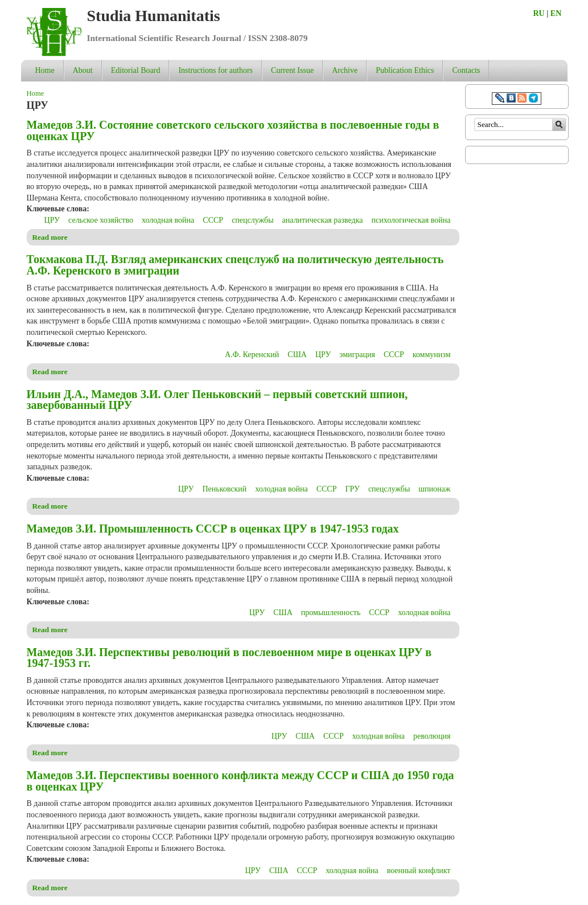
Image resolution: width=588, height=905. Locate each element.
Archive (345, 70)
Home (45, 70)
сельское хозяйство (101, 220)
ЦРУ (52, 220)
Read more (50, 237)
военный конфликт (419, 871)
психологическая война (411, 220)
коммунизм (432, 355)
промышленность (331, 613)
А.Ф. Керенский (252, 355)
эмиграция (357, 355)
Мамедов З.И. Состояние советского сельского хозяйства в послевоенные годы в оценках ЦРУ (233, 130)
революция (432, 736)
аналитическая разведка (323, 220)
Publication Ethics (405, 70)
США (297, 355)
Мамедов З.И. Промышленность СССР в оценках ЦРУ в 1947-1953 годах (213, 529)
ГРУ (352, 489)
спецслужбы (252, 220)
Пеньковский (224, 489)
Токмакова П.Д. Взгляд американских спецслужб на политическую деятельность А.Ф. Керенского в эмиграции (235, 265)
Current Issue (292, 70)
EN (556, 13)
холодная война (168, 220)
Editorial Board (136, 70)
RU (539, 13)
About (83, 70)
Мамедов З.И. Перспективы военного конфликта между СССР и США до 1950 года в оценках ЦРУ (240, 781)
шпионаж (434, 489)
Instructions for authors (215, 70)
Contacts (466, 70)
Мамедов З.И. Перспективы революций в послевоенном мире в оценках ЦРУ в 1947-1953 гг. (229, 658)
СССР (213, 220)
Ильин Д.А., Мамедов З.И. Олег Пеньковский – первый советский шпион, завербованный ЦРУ (217, 400)
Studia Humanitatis (154, 16)
